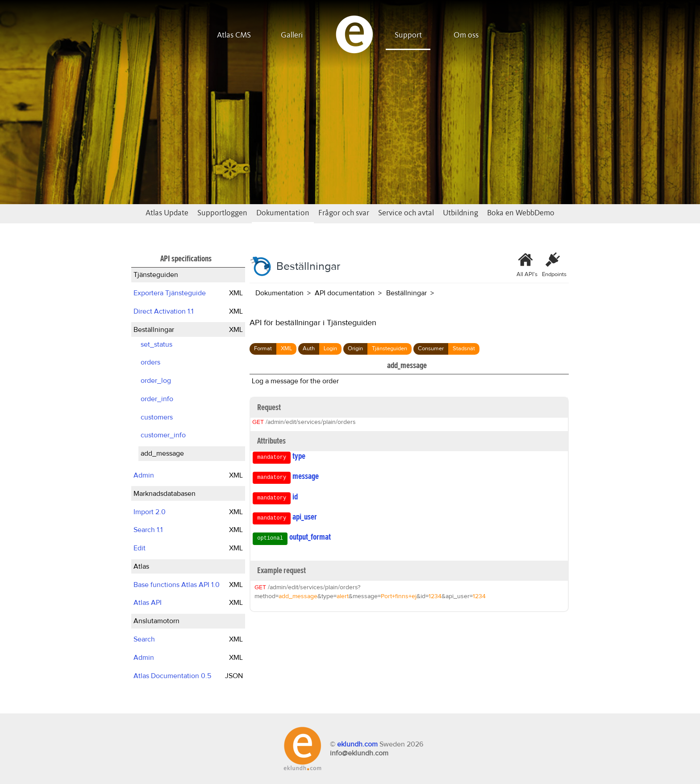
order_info (157, 399)
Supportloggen (222, 213)
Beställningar (154, 330)
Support (408, 35)
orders (150, 362)
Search (144, 639)
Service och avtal (406, 213)
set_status (156, 344)
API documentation (345, 293)
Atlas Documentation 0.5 (172, 676)
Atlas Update (167, 213)
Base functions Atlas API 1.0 (177, 585)
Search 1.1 (148, 530)
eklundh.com (357, 744)
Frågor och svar (344, 213)
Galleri (292, 35)
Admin (144, 475)
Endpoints (554, 265)
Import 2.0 (150, 512)
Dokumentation (283, 213)
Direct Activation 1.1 (163, 311)
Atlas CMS (234, 35)
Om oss (466, 35)
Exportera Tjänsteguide (170, 293)
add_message (162, 453)
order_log (156, 381)
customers (157, 417)
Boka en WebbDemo (521, 213)
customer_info (163, 435)
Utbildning (460, 213)
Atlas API (148, 603)
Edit (140, 548)
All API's (527, 265)
